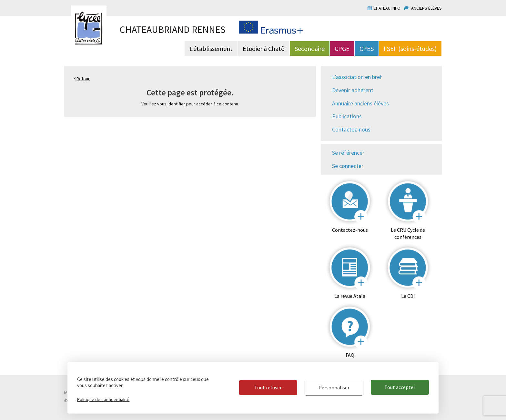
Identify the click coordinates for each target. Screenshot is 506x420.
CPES (367, 49)
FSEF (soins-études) (410, 49)
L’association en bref (357, 77)
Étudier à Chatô (264, 49)
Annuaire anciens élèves (360, 103)
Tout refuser (267, 387)
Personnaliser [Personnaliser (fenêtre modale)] (333, 387)
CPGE (342, 49)
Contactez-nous (351, 129)
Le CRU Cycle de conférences (408, 234)
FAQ (350, 355)
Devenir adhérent (353, 90)
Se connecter (348, 166)
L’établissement (211, 49)
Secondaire (310, 49)
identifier (176, 104)
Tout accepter (400, 387)
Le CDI (408, 296)
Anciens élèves (426, 8)
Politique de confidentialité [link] (103, 399)
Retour (82, 79)
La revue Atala (350, 296)
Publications (347, 116)
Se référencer (348, 153)
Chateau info (387, 8)
